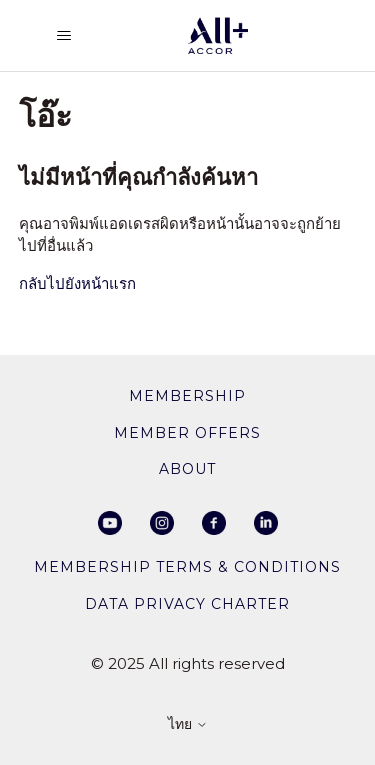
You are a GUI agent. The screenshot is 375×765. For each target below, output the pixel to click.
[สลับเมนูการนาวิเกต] (64, 36)
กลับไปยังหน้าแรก (77, 283)
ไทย (188, 725)
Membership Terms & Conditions (187, 567)
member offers (187, 433)
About (187, 469)
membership (187, 396)
